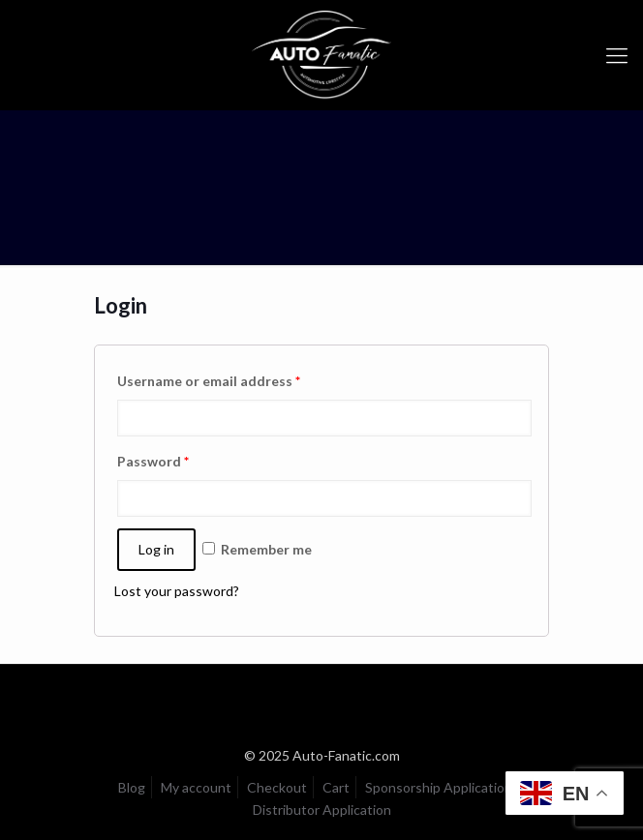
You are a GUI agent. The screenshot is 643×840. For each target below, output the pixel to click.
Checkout (277, 787)
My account (196, 787)
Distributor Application (322, 810)
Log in (156, 549)
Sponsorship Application (439, 787)
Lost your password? (177, 591)
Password (153, 461)
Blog (132, 787)
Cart (336, 787)
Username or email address (209, 381)
